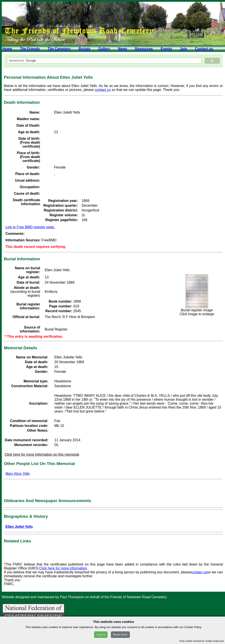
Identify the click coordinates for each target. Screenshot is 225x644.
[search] (104, 61)
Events (166, 49)
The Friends (30, 49)
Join (184, 49)
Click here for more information (63, 568)
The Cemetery (59, 49)
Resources (144, 49)
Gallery (104, 49)
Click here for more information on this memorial (42, 454)
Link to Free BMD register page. (30, 227)
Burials (84, 49)
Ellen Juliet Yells (19, 527)
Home (7, 49)
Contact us (204, 49)
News (122, 49)
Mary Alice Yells (18, 474)
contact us (103, 90)
